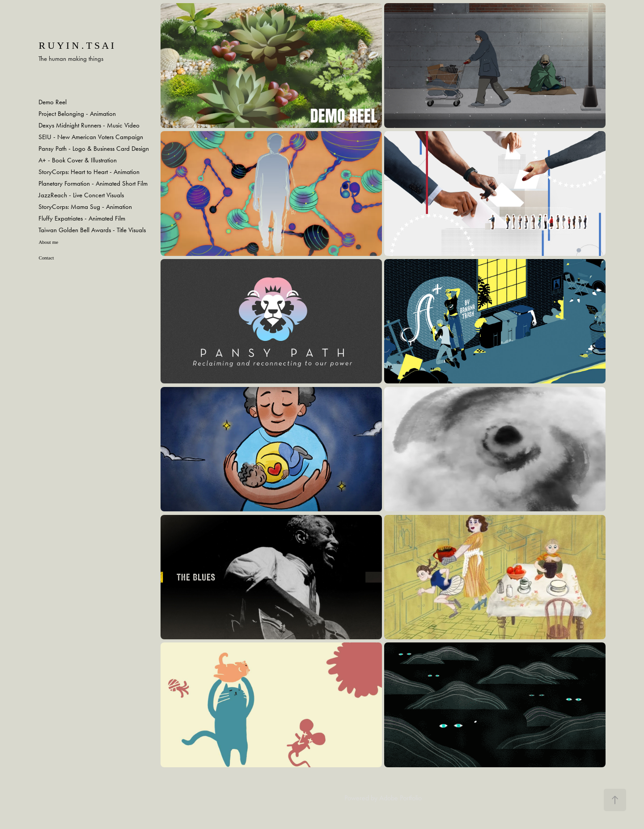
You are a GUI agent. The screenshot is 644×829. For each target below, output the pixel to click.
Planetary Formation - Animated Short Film (93, 183)
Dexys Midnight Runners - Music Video (89, 125)
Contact (46, 258)
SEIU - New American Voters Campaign (91, 137)
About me (48, 242)
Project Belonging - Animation (77, 114)
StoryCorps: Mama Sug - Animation (85, 207)
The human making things (71, 59)
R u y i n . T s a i (77, 45)
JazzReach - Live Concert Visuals (81, 195)
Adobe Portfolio (400, 798)
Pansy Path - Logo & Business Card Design (94, 149)
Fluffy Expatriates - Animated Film (82, 218)
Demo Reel (53, 102)
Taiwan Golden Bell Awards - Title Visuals (92, 230)
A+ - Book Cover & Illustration (78, 160)
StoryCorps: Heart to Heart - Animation (89, 172)
